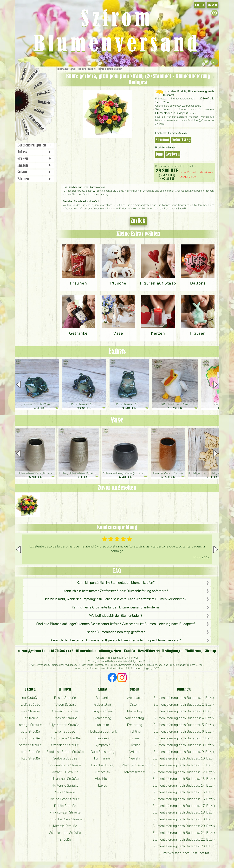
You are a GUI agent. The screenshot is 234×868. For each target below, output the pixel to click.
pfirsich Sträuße (30, 745)
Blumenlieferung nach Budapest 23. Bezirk (184, 846)
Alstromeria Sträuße (65, 738)
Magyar (213, 5)
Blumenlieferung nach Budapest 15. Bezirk (184, 792)
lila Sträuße (30, 718)
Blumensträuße (86, 69)
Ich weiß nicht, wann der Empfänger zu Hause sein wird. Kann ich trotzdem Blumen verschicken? (116, 599)
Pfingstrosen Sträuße (65, 812)
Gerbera (173, 154)
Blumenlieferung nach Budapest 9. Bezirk (184, 752)
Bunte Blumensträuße (110, 69)
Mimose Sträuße (65, 826)
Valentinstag (135, 718)
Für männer (103, 758)
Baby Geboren (102, 711)
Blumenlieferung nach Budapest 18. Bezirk (184, 812)
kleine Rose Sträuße (65, 799)
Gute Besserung (102, 752)
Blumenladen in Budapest (172, 113)
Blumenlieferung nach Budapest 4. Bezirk (184, 718)
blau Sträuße (30, 758)
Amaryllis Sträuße (65, 772)
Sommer (163, 140)
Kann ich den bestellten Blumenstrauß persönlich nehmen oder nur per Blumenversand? (116, 640)
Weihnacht (135, 698)
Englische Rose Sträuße (65, 819)
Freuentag (135, 725)
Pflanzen (43, 93)
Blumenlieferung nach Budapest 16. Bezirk (184, 799)
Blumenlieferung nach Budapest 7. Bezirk (184, 738)
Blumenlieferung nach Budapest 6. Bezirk (184, 731)
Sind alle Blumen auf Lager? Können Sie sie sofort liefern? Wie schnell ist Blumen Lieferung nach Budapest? (116, 624)
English (200, 5)
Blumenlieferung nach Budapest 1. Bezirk (184, 698)
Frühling (135, 731)
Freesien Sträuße (65, 718)
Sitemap (210, 651)
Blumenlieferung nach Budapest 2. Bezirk (184, 704)
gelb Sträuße (30, 731)
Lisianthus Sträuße (65, 779)
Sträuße (38, 85)
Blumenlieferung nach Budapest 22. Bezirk (184, 839)
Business (103, 738)
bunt (160, 154)
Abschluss (102, 779)
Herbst (135, 745)
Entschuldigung (103, 765)
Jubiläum (103, 725)
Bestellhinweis (149, 651)
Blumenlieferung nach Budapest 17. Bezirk (184, 806)
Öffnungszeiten (110, 651)
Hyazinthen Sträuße (65, 725)
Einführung (193, 651)
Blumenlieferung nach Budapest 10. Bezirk (184, 758)
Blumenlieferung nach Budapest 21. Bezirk (184, 833)
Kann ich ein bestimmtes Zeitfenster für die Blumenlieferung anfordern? (116, 591)
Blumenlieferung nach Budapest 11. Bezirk (184, 765)
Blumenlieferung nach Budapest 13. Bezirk (184, 779)
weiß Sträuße (30, 704)
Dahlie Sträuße (65, 806)
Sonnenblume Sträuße (65, 765)
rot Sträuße (30, 698)
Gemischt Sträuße (65, 711)
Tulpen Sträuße (65, 704)
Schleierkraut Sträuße (65, 833)
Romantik (103, 698)
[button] (216, 385)
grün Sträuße (30, 738)
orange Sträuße (30, 725)
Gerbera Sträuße (65, 758)
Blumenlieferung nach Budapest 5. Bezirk (184, 725)
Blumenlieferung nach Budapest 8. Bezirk (184, 745)
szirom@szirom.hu (32, 651)
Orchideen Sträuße (65, 745)
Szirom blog (25, 127)
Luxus (103, 785)
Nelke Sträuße (65, 792)
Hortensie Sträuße (65, 785)
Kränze (39, 111)
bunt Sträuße (30, 752)
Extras (117, 351)
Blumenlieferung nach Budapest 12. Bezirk (184, 772)
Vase (117, 420)
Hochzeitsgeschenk (103, 731)
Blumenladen (36, 123)
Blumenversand (66, 69)
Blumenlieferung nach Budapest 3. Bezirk (184, 711)
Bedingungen (172, 651)
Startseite (24, 74)
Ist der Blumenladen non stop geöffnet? (116, 632)
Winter (135, 752)
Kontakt (129, 651)
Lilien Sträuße (65, 731)
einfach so (102, 772)
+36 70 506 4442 (61, 651)
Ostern (135, 704)
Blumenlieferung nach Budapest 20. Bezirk (184, 826)
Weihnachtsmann (135, 765)
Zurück (138, 221)
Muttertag (135, 711)
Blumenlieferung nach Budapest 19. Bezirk (184, 819)
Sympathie (103, 745)
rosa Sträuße (30, 711)
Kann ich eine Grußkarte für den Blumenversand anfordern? (116, 607)
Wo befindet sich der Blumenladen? (116, 616)
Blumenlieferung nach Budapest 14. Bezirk (184, 785)
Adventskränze (135, 772)
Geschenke (32, 76)
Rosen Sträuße (65, 698)
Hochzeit (44, 103)
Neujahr (135, 758)
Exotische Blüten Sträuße (65, 752)
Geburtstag (181, 140)
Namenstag (103, 718)
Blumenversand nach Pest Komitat (184, 853)
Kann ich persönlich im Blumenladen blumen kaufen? (116, 583)
